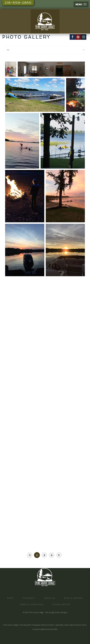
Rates (10, 598)
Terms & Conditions (32, 604)
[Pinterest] (78, 37)
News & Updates (74, 598)
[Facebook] (72, 37)
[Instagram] (84, 37)
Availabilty (29, 598)
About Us (50, 598)
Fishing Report (61, 604)
